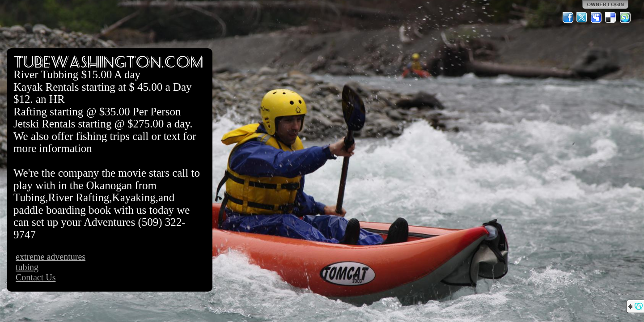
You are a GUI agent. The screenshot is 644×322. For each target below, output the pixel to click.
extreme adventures (51, 257)
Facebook (568, 17)
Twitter (582, 17)
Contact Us (36, 277)
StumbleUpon (625, 17)
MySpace (597, 17)
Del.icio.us (611, 17)
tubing (27, 267)
